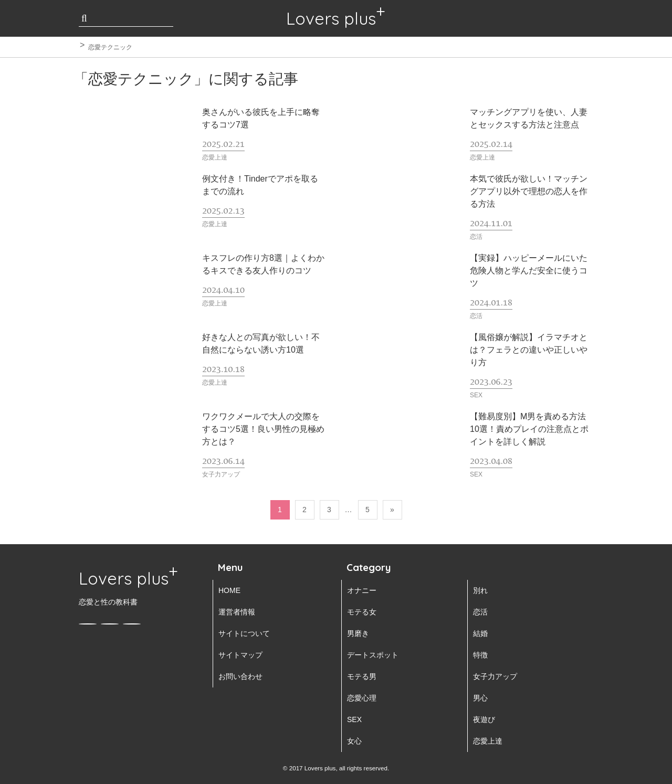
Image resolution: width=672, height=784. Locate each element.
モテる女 (362, 612)
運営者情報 (237, 612)
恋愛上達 (488, 741)
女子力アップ (495, 676)
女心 (354, 741)
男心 (480, 698)
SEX (354, 719)
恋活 (480, 612)
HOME (229, 590)
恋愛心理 (362, 698)
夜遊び (484, 719)
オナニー (362, 590)
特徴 (480, 655)
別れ (480, 590)
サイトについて (244, 633)
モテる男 (362, 676)
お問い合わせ (240, 676)
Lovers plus (331, 18)
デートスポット (373, 655)
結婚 (480, 633)
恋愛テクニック (110, 47)
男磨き (358, 633)
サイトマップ (240, 655)
